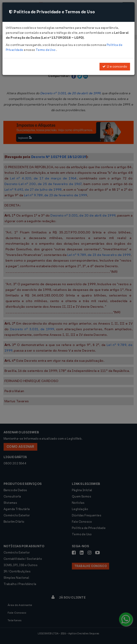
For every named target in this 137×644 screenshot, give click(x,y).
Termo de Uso (46, 50)
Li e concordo (115, 67)
